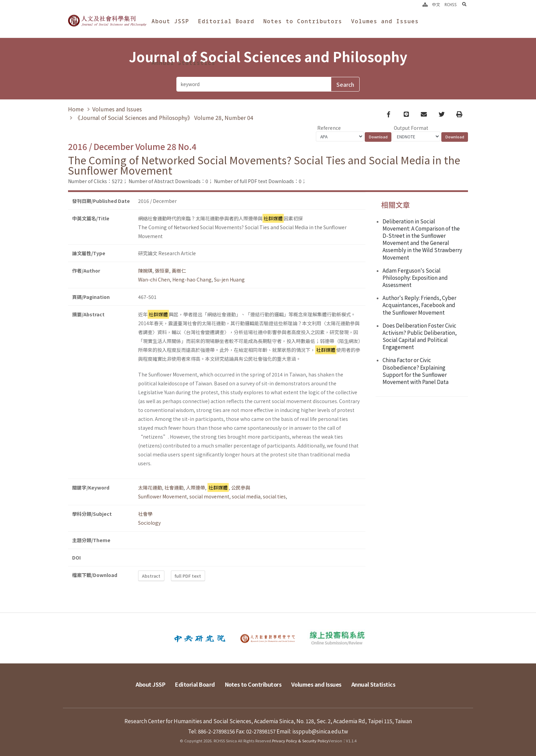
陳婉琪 (145, 271)
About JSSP (170, 21)
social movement (209, 496)
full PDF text (188, 576)
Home (76, 109)
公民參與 (241, 487)
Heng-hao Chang (192, 279)
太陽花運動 (150, 487)
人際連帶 (196, 487)
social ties (274, 496)
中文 (436, 4)
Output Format (411, 128)
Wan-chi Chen (154, 279)
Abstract (151, 576)
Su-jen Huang (229, 279)
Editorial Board (226, 21)
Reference (329, 128)
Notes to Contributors (303, 21)
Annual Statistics (183, 63)
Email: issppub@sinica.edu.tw (312, 731)
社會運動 (174, 487)
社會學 (145, 514)
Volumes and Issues (385, 21)
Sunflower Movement (163, 496)
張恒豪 (162, 271)
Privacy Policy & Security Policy (300, 741)
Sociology (149, 523)
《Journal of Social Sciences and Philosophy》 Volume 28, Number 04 (164, 118)
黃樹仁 (179, 271)
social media (246, 496)
